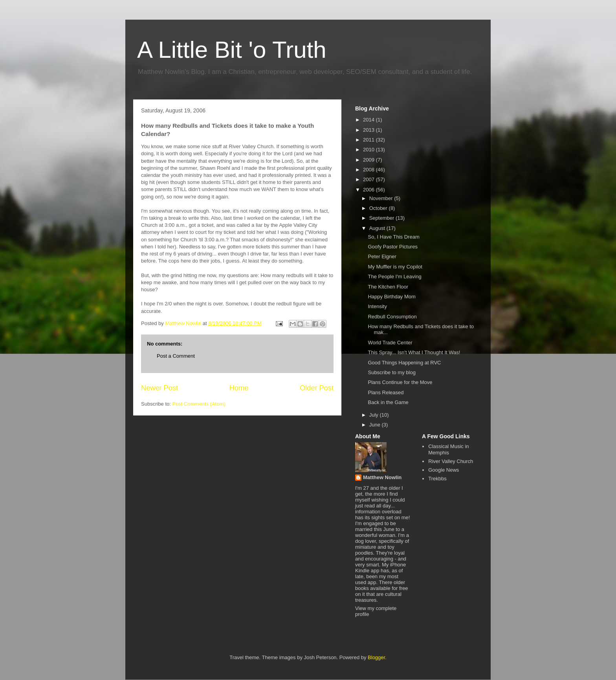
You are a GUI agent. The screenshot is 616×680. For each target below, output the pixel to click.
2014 (369, 120)
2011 (369, 140)
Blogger (376, 657)
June (376, 425)
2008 (369, 170)
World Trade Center (390, 343)
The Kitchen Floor (388, 287)
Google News (444, 470)
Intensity (377, 306)
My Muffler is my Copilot (395, 267)
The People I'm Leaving (394, 277)
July (375, 415)
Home (239, 388)
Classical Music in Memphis (448, 449)
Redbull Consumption (392, 317)
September (382, 218)
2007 (369, 179)
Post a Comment (176, 356)
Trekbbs (437, 479)
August (378, 228)
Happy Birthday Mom (391, 297)
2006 (369, 190)
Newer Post (159, 388)
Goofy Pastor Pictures (392, 247)
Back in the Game (388, 402)
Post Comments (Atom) (199, 404)
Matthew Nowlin (382, 477)
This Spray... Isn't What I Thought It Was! (414, 352)
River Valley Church (451, 461)
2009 (369, 160)
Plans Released (386, 392)
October (379, 208)
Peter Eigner (382, 256)
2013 (369, 130)
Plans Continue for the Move (400, 382)
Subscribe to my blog (391, 372)
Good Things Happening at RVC (404, 363)
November (382, 198)
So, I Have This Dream (393, 237)
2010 (369, 150)
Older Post (317, 388)
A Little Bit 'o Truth (232, 50)
